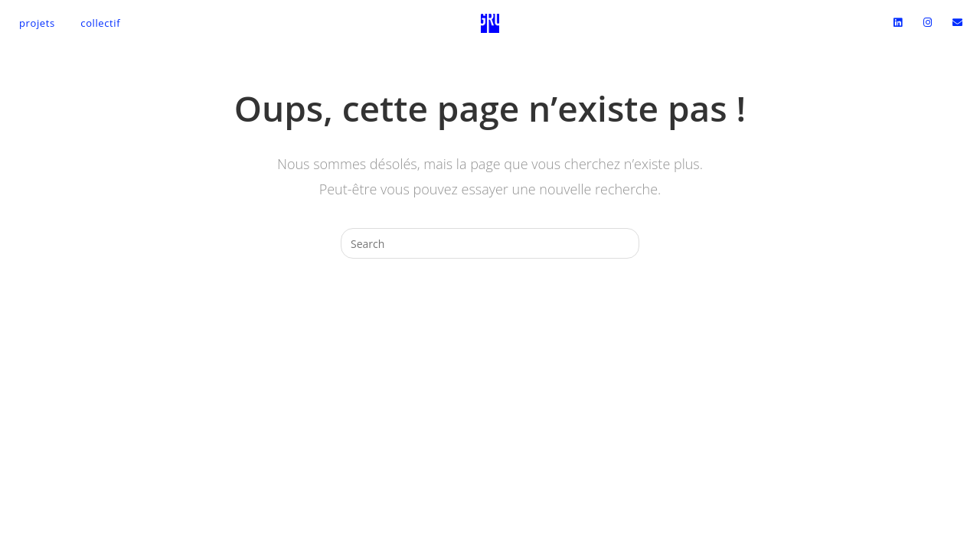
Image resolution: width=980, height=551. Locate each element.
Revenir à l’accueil (490, 320)
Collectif (100, 23)
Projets (37, 23)
